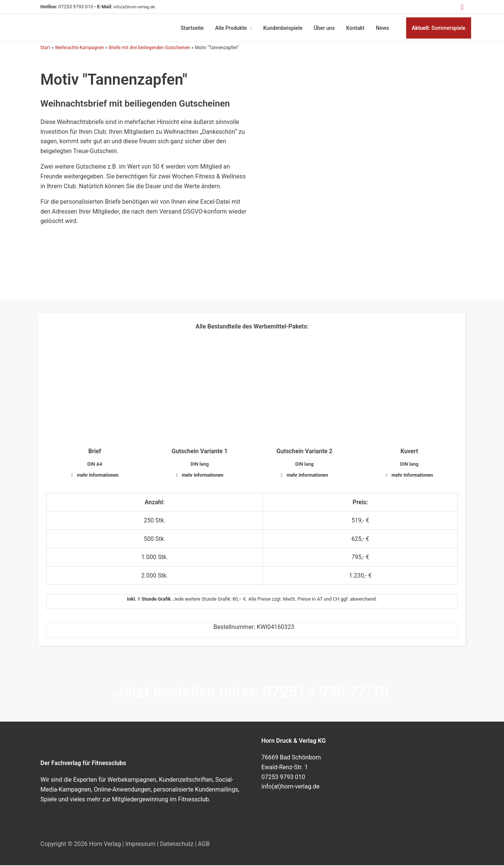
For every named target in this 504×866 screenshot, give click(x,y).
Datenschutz (177, 845)
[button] (462, 7)
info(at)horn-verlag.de (137, 7)
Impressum (141, 845)
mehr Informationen (98, 475)
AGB (204, 845)
